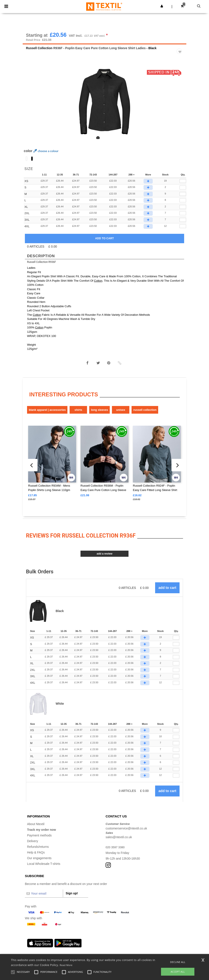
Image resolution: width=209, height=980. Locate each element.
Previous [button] (32, 108)
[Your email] (44, 897)
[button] (162, 6)
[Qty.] (176, 641)
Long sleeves (99, 413)
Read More (66, 965)
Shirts (78, 413)
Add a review (104, 557)
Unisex (121, 413)
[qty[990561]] (183, 184)
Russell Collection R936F (41, 265)
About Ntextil (36, 827)
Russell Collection (39, 51)
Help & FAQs (36, 856)
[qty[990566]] (183, 210)
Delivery (33, 844)
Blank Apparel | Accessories (47, 413)
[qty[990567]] (183, 230)
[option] (104, 105)
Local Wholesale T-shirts (44, 867)
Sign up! (72, 897)
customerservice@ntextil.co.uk (126, 832)
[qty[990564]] (183, 204)
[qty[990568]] (183, 223)
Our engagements (39, 861)
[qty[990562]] (183, 191)
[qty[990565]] (183, 217)
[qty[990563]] (183, 197)
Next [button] (180, 108)
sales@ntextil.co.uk (119, 840)
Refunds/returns (38, 850)
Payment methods (39, 839)
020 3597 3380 (116, 850)
